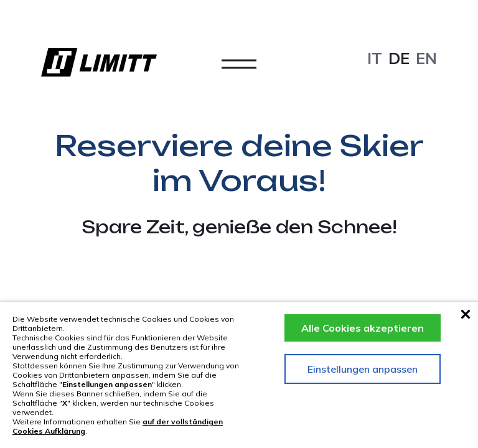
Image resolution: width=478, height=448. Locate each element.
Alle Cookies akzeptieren (363, 328)
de (399, 58)
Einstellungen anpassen (363, 369)
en (426, 58)
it (375, 58)
